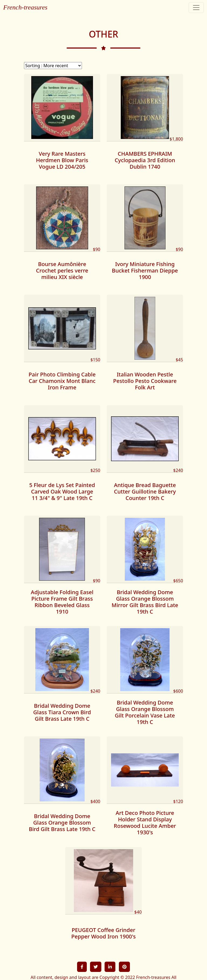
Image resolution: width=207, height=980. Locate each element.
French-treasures (25, 7)
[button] (82, 967)
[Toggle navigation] (196, 8)
